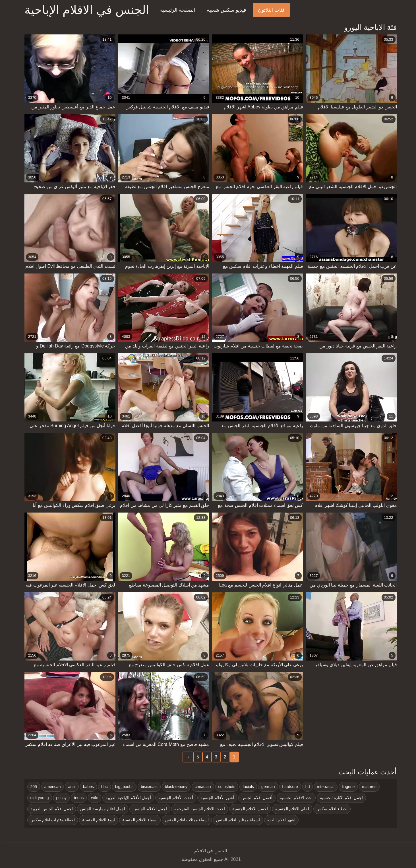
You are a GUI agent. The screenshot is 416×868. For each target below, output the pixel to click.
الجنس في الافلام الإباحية (84, 10)
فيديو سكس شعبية (224, 10)
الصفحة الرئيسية (175, 10)
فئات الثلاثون (269, 10)
